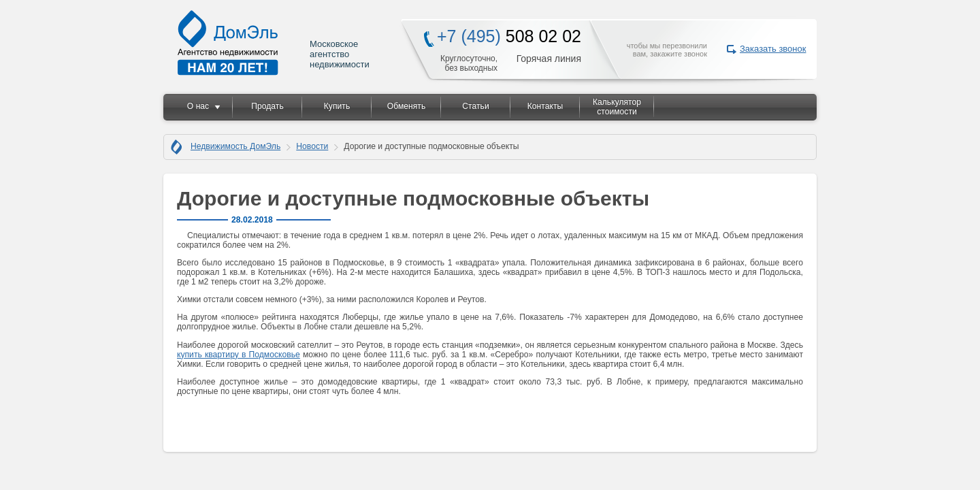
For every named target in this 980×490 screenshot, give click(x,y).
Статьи (475, 106)
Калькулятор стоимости (617, 107)
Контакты (545, 106)
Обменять (406, 106)
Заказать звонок (773, 49)
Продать (267, 106)
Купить (337, 106)
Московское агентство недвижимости (274, 43)
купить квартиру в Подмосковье (239, 355)
